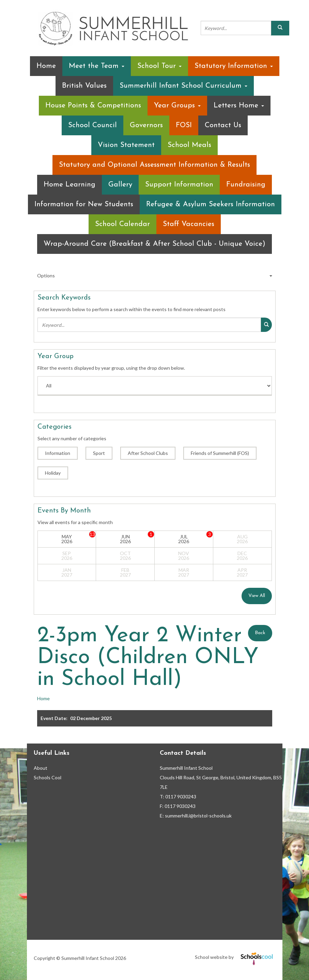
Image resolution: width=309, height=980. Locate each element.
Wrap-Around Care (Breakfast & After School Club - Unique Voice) (154, 244)
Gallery (120, 185)
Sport (99, 453)
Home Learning (69, 185)
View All (257, 596)
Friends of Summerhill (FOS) (220, 453)
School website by (235, 957)
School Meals (189, 145)
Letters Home (239, 105)
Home (46, 66)
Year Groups (177, 105)
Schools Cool (48, 777)
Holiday (53, 473)
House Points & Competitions (93, 105)
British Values (84, 86)
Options (155, 276)
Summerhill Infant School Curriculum (183, 86)
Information (58, 453)
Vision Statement (126, 145)
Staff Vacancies (189, 224)
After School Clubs (148, 453)
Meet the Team (97, 66)
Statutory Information (234, 66)
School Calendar (122, 224)
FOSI (184, 125)
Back (260, 633)
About (41, 768)
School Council (92, 125)
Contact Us (223, 125)
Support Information (179, 185)
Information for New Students (84, 204)
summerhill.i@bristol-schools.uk (198, 816)
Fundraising (246, 185)
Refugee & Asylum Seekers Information (211, 204)
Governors (146, 125)
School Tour (159, 66)
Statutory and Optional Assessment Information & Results (154, 165)
